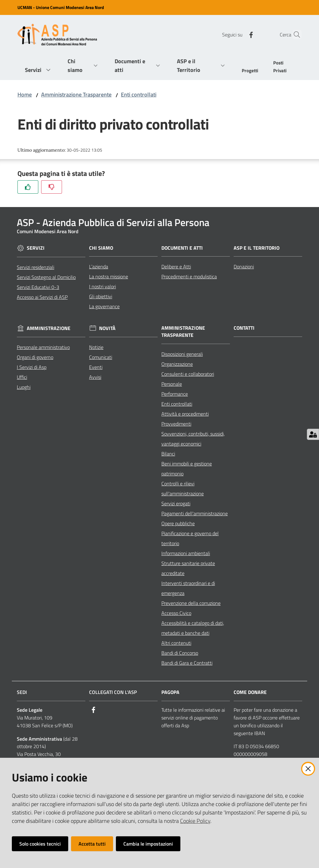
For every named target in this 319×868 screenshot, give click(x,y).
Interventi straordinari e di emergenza (188, 588)
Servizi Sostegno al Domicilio (46, 277)
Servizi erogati (176, 503)
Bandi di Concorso (180, 653)
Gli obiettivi (101, 296)
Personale (172, 384)
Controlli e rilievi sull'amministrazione (183, 488)
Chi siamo (101, 248)
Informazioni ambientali (186, 553)
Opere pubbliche (178, 523)
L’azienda (99, 267)
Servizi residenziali (36, 267)
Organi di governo (35, 357)
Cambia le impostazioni (148, 844)
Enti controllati (139, 94)
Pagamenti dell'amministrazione (195, 513)
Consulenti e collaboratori (188, 374)
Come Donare (250, 692)
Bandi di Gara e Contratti (187, 663)
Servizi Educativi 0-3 (38, 287)
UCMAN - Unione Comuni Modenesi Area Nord (61, 7)
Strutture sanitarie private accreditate (188, 568)
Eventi (96, 367)
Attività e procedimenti (185, 414)
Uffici (22, 377)
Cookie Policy (195, 821)
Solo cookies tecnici (40, 844)
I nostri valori (102, 286)
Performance (175, 394)
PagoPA (170, 692)
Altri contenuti (176, 643)
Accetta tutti (92, 844)
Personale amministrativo (43, 347)
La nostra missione (109, 276)
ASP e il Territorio (257, 248)
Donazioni (244, 267)
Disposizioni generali (182, 354)
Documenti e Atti (182, 248)
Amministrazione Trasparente (76, 94)
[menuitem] (250, 71)
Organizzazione (177, 364)
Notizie (96, 347)
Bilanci (168, 454)
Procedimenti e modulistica (189, 276)
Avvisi (95, 377)
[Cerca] (294, 35)
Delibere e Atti (176, 267)
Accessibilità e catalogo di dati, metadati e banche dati (193, 628)
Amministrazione (49, 328)
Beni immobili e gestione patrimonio (187, 469)
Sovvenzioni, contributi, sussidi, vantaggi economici (193, 439)
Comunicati (101, 357)
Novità (107, 328)
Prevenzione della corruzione (191, 603)
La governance (104, 306)
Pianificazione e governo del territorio (190, 538)
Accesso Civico (176, 613)
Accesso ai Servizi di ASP (42, 297)
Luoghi (24, 387)
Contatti (244, 328)
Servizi (36, 248)
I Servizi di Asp (32, 367)
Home (25, 94)
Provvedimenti (176, 424)
